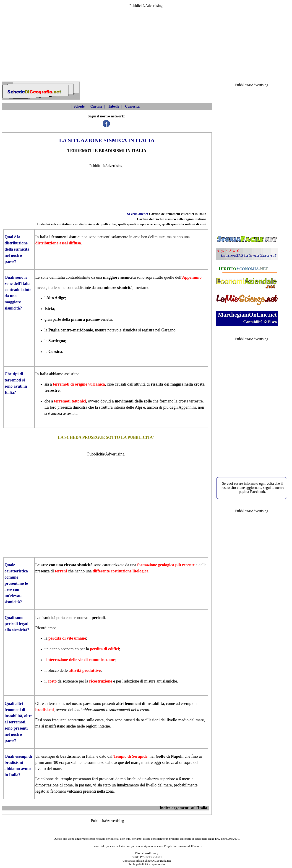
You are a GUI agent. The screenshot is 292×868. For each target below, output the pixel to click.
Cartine (96, 106)
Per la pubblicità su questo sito (147, 864)
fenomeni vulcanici (66, 791)
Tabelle (114, 106)
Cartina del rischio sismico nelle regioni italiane (172, 219)
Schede (79, 106)
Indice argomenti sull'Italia (183, 808)
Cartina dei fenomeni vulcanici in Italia (178, 214)
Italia (44, 237)
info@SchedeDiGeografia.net (153, 861)
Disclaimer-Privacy (147, 853)
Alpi (138, 407)
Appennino (192, 277)
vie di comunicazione (96, 660)
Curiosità (132, 106)
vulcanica (97, 384)
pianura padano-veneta (91, 319)
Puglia (54, 330)
